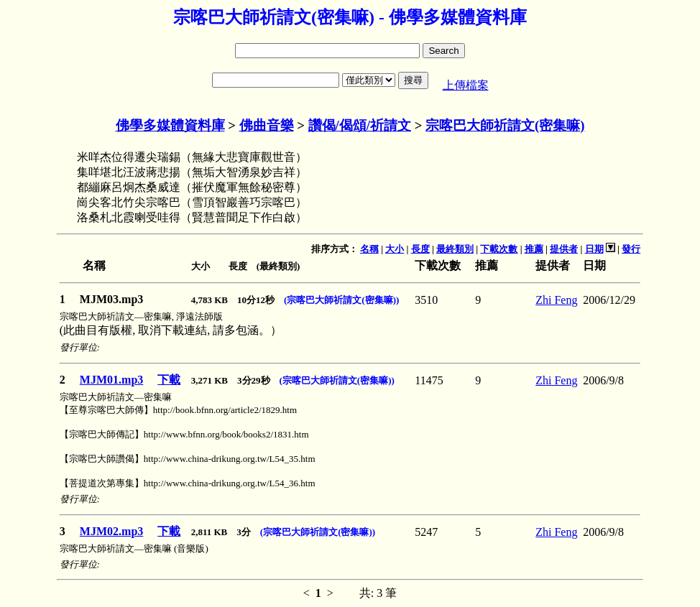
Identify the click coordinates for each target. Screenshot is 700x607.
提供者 (564, 249)
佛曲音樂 (267, 125)
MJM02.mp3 (111, 531)
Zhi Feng (556, 300)
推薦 (534, 249)
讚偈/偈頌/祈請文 (360, 125)
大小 (395, 249)
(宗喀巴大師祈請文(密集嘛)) (341, 300)
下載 (169, 380)
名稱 (369, 249)
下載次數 (499, 249)
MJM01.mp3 (111, 380)
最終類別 (455, 249)
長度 (420, 249)
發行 (631, 249)
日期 (594, 249)
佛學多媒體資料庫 (170, 125)
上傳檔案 (466, 85)
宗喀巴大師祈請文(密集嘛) (505, 125)
